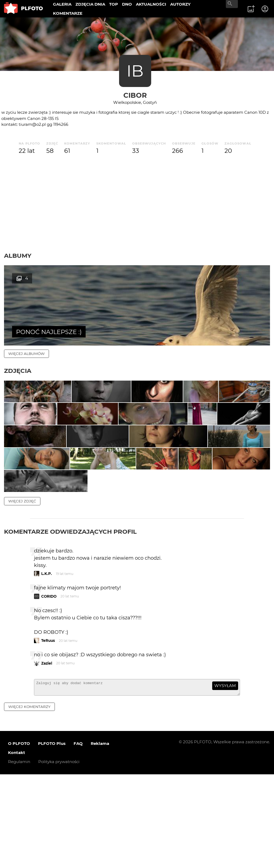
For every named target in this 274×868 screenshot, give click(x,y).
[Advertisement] (137, 204)
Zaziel (47, 755)
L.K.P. (47, 665)
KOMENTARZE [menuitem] (68, 13)
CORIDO (49, 688)
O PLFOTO (19, 837)
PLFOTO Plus (52, 837)
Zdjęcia (18, 371)
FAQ (78, 837)
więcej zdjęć (22, 592)
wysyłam (225, 777)
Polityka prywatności (59, 856)
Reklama (100, 837)
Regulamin (19, 856)
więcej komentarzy (29, 800)
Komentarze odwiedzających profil (70, 623)
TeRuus (48, 732)
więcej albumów (26, 354)
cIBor (135, 95)
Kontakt (17, 846)
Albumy (18, 256)
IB (135, 71)
